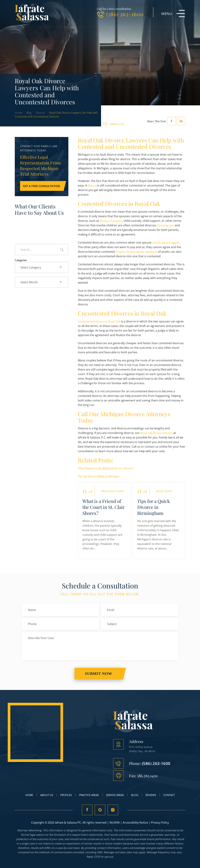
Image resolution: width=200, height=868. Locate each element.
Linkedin (181, 121)
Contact (169, 795)
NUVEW (115, 823)
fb (87, 810)
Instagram (113, 810)
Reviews (151, 795)
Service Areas (115, 795)
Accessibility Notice (135, 823)
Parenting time (166, 225)
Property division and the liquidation (137, 252)
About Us (47, 795)
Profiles (66, 795)
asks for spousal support (166, 243)
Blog (135, 795)
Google (100, 810)
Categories (21, 260)
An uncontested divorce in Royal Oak (99, 321)
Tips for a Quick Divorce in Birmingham (154, 507)
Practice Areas (89, 795)
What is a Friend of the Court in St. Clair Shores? (104, 507)
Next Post (164, 491)
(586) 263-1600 (125, 14)
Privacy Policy (160, 823)
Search (62, 250)
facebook (172, 121)
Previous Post (113, 491)
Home (29, 795)
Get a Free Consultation (42, 186)
